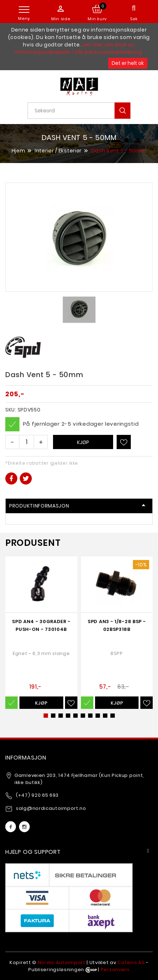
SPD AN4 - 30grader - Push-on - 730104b (41, 625)
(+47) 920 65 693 (37, 795)
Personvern (115, 970)
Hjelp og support (33, 852)
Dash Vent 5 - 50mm (119, 151)
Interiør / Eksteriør (58, 151)
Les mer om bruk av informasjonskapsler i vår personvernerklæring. (79, 48)
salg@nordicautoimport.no (51, 808)
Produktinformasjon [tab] (77, 506)
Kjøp (83, 442)
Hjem (19, 150)
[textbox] (82, 111)
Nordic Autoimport (62, 962)
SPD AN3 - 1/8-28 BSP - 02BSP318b (117, 625)
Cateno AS (131, 962)
